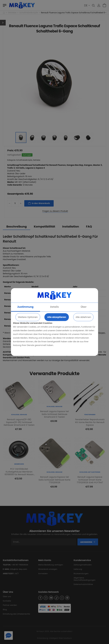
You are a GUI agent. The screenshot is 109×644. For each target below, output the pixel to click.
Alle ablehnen (83, 317)
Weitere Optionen (28, 317)
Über (84, 307)
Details (55, 307)
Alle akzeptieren (57, 317)
